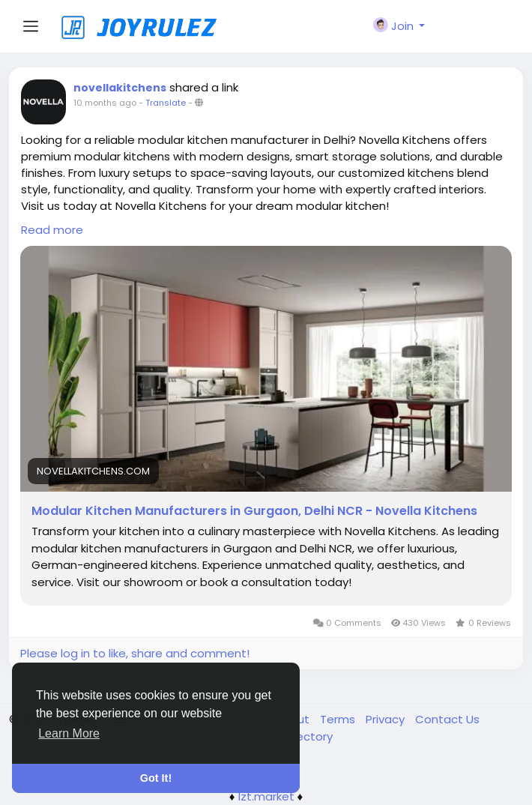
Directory (308, 736)
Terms (339, 719)
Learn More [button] (69, 733)
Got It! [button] (156, 778)
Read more (52, 230)
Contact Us (447, 719)
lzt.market (266, 796)
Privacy (387, 719)
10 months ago (105, 103)
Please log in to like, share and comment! (135, 653)
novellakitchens (120, 88)
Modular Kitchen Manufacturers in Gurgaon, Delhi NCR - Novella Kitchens (254, 511)
